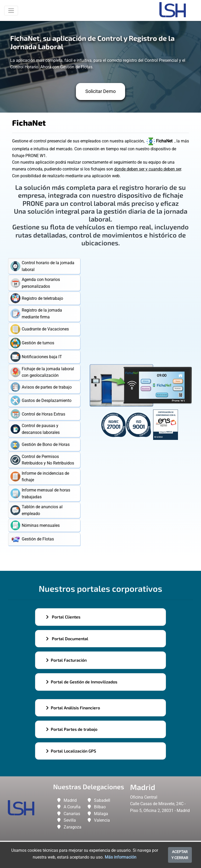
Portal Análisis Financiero (73, 708)
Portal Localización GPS (71, 751)
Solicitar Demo (100, 91)
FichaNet (160, 141)
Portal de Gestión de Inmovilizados (82, 682)
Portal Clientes (63, 617)
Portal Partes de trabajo (72, 729)
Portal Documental (67, 638)
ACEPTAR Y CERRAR (180, 855)
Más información (121, 857)
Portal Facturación (66, 660)
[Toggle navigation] (11, 11)
